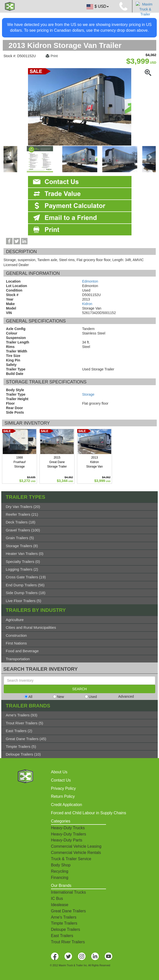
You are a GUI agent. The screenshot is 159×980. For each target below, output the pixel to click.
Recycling (60, 871)
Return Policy (63, 796)
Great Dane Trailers (68, 911)
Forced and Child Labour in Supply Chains (89, 813)
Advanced (126, 696)
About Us (59, 772)
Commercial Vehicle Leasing (76, 846)
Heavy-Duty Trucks (68, 828)
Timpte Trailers (64, 923)
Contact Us (61, 780)
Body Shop (61, 865)
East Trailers (62, 936)
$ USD (97, 7)
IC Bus (57, 898)
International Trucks (68, 892)
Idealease (60, 905)
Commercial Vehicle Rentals (76, 853)
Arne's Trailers (64, 917)
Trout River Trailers (68, 942)
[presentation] (10, 157)
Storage (88, 394)
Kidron (87, 304)
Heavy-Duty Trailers (68, 834)
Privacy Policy (63, 788)
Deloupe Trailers (66, 929)
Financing (60, 878)
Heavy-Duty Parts (67, 840)
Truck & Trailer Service (71, 859)
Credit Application (67, 805)
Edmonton (90, 281)
